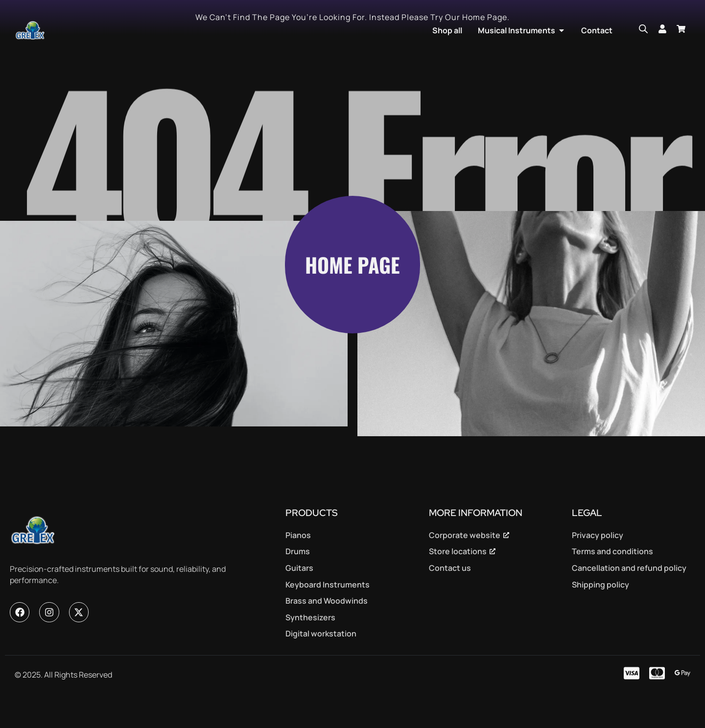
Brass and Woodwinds (327, 630)
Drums (298, 580)
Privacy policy (598, 564)
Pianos (298, 564)
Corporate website (465, 564)
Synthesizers (310, 646)
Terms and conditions (612, 580)
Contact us (450, 597)
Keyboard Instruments (328, 613)
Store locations (458, 580)
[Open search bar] (643, 29)
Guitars (299, 597)
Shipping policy (600, 613)
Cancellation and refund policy (629, 597)
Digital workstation (321, 662)
